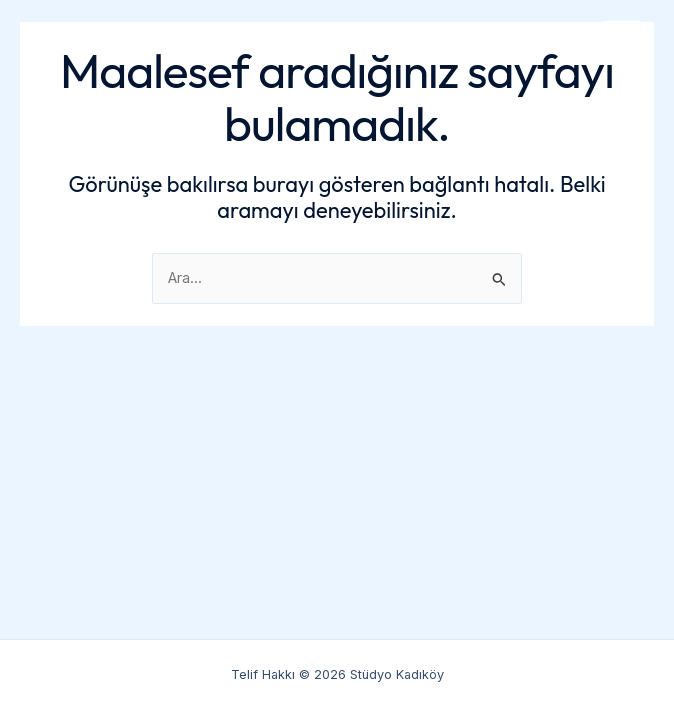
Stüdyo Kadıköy (115, 40)
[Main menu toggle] (622, 40)
